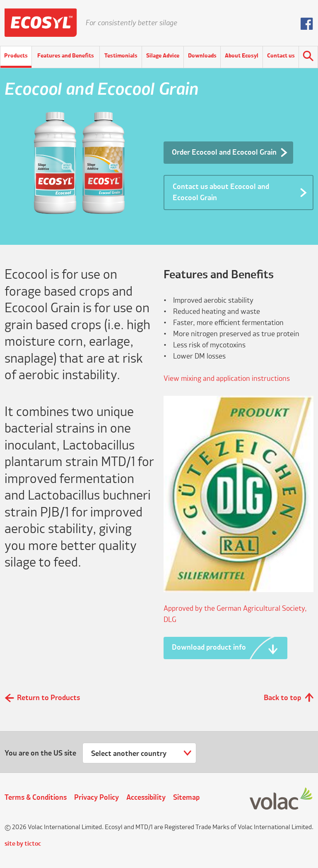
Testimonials (121, 56)
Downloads (202, 56)
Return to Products (48, 698)
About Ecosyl (242, 56)
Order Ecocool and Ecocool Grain (224, 153)
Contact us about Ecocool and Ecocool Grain (221, 192)
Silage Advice (163, 56)
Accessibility (146, 798)
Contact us (281, 56)
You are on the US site (40, 753)
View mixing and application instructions (227, 379)
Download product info (209, 648)
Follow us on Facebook (307, 24)
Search (308, 57)
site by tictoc (23, 844)
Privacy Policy (96, 798)
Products (16, 56)
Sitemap (186, 798)
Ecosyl (41, 23)
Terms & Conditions (36, 798)
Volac (282, 799)
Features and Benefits (66, 56)
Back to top (282, 698)
